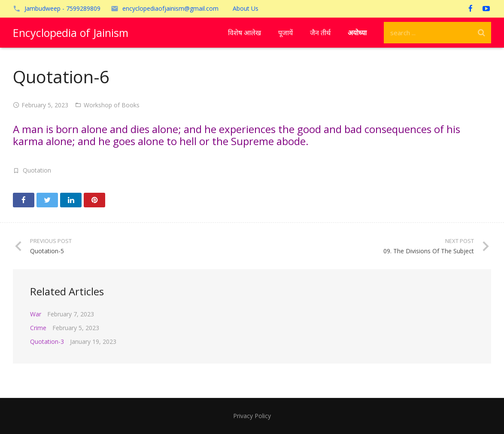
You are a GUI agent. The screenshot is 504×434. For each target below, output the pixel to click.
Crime (38, 328)
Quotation (37, 170)
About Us (246, 8)
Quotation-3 (47, 341)
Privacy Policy (252, 416)
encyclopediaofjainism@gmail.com (170, 8)
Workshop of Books (112, 105)
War (36, 314)
